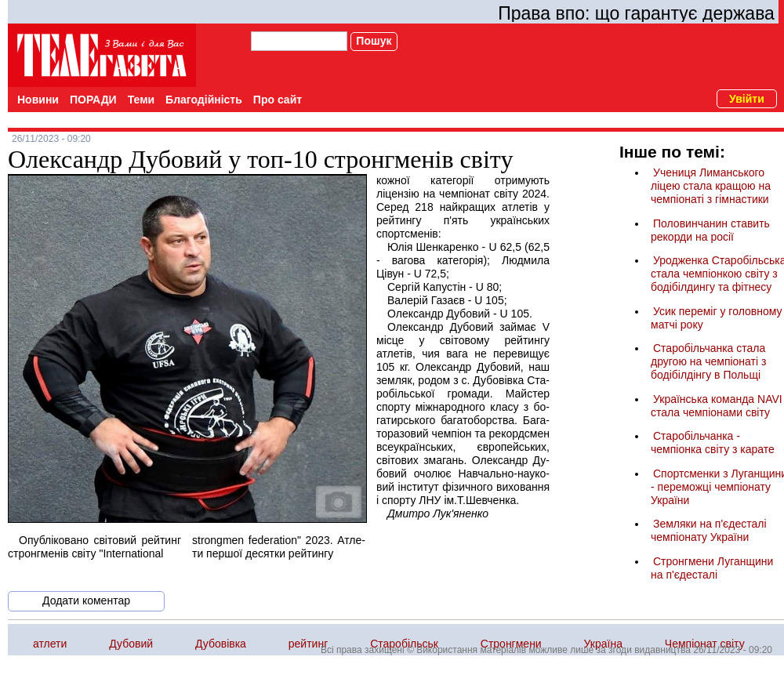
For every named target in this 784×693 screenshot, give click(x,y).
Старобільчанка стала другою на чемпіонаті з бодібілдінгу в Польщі (708, 361)
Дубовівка (221, 644)
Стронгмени (511, 644)
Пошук (374, 41)
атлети (50, 644)
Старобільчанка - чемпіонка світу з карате (713, 443)
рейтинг (308, 644)
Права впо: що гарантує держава (636, 13)
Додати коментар (86, 600)
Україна (603, 644)
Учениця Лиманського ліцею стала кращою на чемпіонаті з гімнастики (711, 186)
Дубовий (131, 644)
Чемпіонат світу (705, 644)
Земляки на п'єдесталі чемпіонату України (709, 530)
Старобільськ (404, 644)
